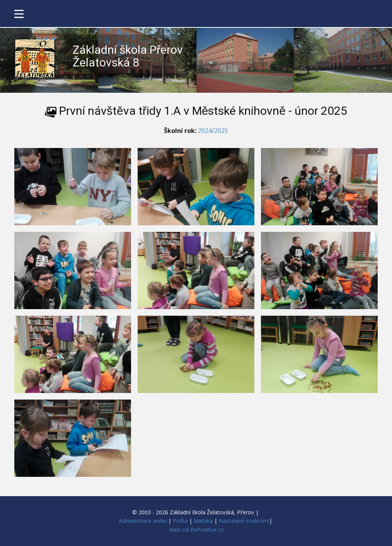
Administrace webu (143, 521)
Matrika (203, 521)
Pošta (180, 521)
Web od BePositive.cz (196, 530)
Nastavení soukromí (244, 521)
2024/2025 (213, 131)
